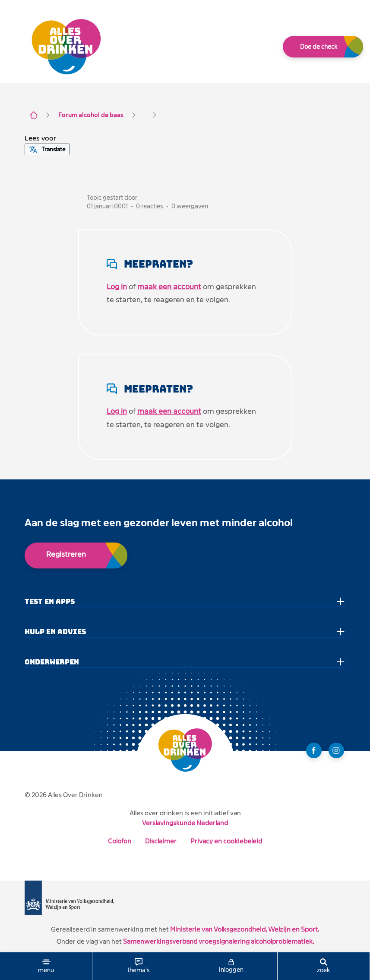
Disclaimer (161, 841)
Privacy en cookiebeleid (226, 841)
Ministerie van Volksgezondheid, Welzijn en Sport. (245, 929)
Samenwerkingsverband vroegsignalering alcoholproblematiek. (218, 941)
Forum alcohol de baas (91, 115)
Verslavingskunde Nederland (185, 823)
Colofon (120, 841)
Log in (117, 287)
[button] (40, 138)
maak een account (169, 287)
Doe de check (319, 47)
